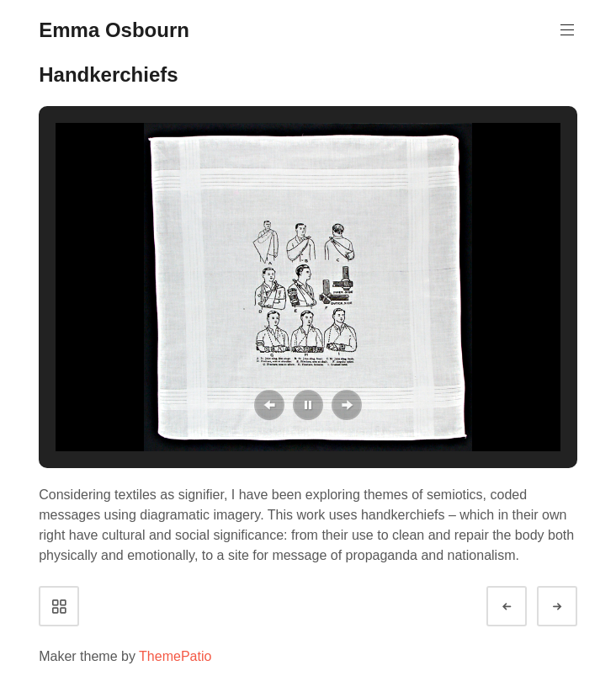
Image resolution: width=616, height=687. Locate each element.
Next (572, 607)
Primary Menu (566, 30)
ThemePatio (175, 656)
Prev (522, 607)
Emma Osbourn (114, 30)
